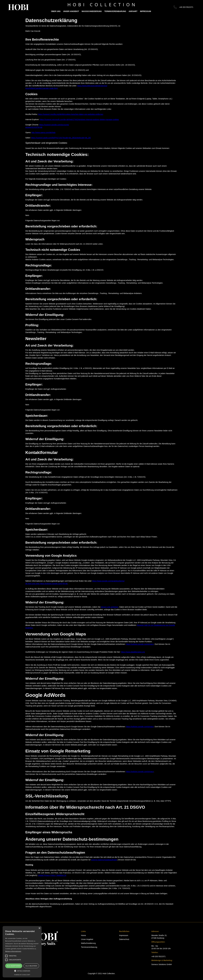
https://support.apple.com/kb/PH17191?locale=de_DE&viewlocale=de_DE (61, 138)
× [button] (39, 928)
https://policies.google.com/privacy (140, 644)
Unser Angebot (71, 11)
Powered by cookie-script (22, 975)
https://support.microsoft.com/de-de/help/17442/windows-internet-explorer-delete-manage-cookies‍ (79, 119)
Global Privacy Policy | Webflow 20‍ (52, 875)
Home (83, 935)
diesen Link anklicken (110, 607)
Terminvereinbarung (115, 11)
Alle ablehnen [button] (31, 966)
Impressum (124, 935)
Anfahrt (133, 11)
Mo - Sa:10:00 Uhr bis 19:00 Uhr (161, 947)
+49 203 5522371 (186, 7)
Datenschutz (124, 939)
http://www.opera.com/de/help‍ (43, 132)
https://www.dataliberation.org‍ (133, 652)
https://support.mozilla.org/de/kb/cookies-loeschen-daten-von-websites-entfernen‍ (71, 114)
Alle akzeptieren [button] (14, 966)
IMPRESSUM (146, 11)
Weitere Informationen (13, 951)
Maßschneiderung (92, 11)
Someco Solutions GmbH (162, 964)
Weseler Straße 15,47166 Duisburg (159, 937)
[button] (22, 971)
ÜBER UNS (56, 11)
